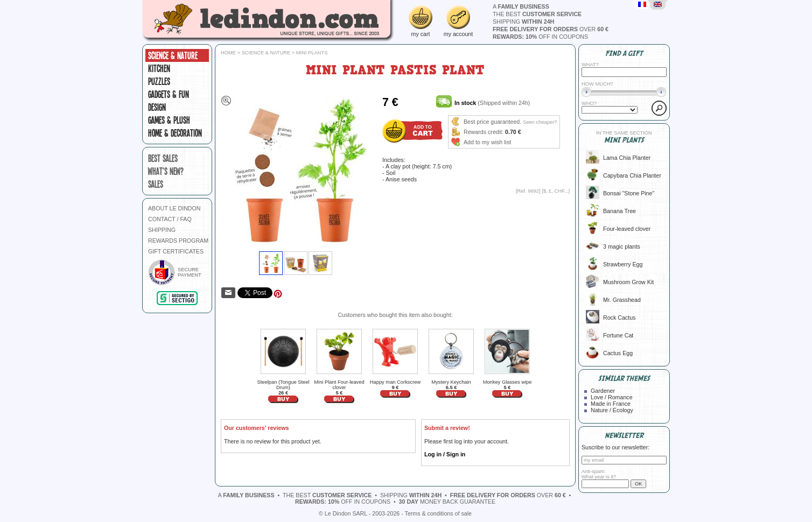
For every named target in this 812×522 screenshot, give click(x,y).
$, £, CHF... (556, 191)
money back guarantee (447, 502)
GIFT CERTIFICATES (176, 251)
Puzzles (159, 81)
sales (156, 184)
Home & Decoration (175, 133)
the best (537, 14)
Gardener (603, 391)
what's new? (166, 171)
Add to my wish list (487, 142)
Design (157, 107)
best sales (163, 158)
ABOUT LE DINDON (174, 208)
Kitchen (159, 68)
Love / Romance (612, 397)
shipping (523, 22)
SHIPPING (162, 230)
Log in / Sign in (445, 454)
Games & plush (169, 120)
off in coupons (540, 37)
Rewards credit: (484, 132)
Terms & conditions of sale (438, 513)
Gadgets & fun (169, 94)
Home (228, 53)
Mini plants (312, 53)
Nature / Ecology (612, 410)
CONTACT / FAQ (170, 219)
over (551, 29)
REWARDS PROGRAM (178, 241)
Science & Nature (173, 55)
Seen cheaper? (540, 122)
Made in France (611, 404)
